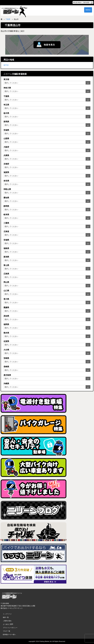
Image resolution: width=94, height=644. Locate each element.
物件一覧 (6, 617)
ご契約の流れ (7, 621)
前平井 (6, 65)
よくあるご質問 (8, 624)
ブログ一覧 (7, 631)
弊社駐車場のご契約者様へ (82, 3)
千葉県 (8, 19)
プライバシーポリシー (10, 628)
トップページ (7, 614)
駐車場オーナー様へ (9, 634)
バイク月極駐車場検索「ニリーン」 (12, 596)
